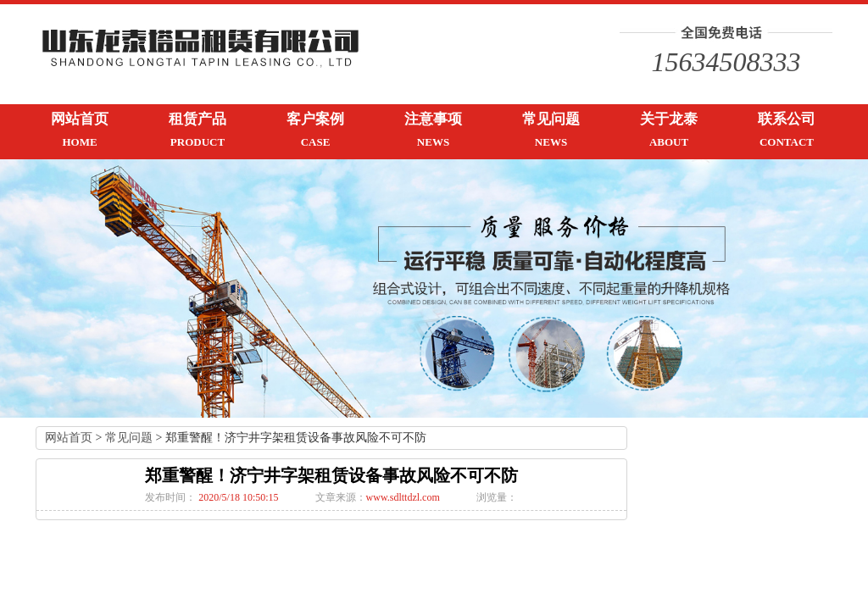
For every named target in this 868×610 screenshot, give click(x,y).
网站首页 (69, 438)
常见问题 (129, 438)
